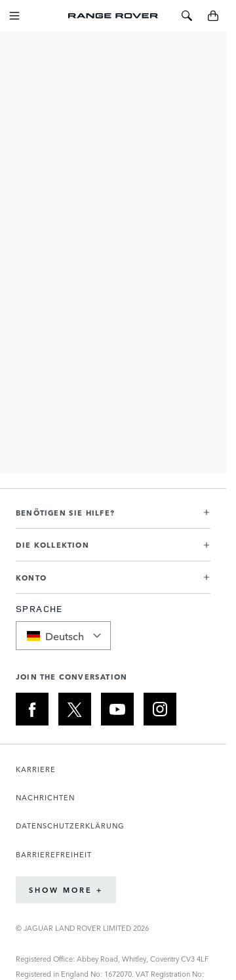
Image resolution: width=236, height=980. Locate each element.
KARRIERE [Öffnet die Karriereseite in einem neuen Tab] (36, 769)
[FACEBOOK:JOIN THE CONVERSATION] (32, 709)
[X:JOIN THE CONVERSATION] (75, 709)
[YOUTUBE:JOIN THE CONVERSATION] (117, 709)
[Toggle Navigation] (14, 16)
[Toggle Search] (187, 16)
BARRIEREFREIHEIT (54, 854)
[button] (113, 518)
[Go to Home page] (113, 16)
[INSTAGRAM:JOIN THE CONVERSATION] (160, 709)
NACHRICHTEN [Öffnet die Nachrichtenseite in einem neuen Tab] (45, 797)
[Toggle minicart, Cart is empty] (213, 16)
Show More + (66, 890)
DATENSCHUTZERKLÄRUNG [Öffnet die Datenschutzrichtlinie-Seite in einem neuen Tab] (70, 826)
